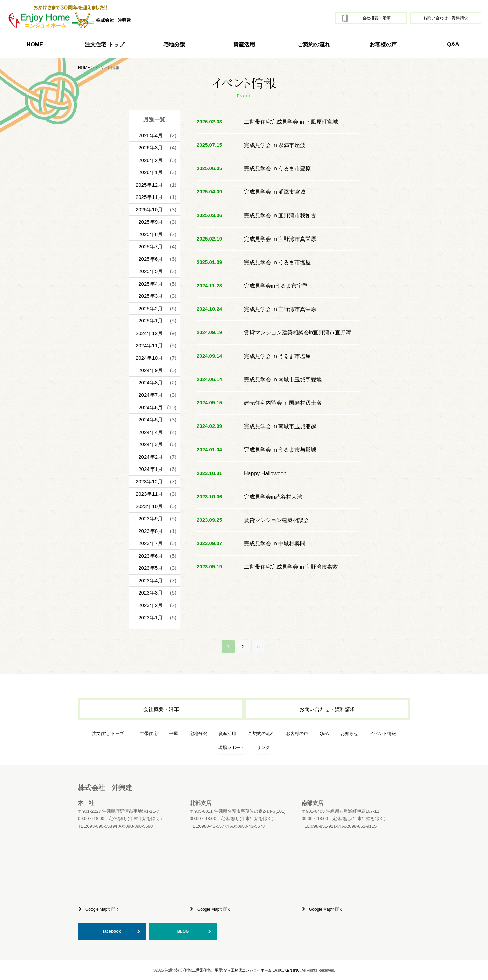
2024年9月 (150, 370)
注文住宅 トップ (108, 734)
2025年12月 (149, 185)
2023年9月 (150, 518)
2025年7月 (150, 246)
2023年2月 (150, 605)
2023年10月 (149, 506)
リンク (263, 747)
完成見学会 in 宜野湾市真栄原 (280, 239)
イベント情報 (383, 734)
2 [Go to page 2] (243, 647)
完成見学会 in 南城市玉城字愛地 (283, 380)
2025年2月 (150, 308)
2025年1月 (150, 321)
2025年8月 (150, 234)
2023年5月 (150, 568)
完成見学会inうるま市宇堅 (276, 286)
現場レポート (231, 747)
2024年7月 (150, 395)
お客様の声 (383, 45)
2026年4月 (150, 135)
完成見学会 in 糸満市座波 (275, 145)
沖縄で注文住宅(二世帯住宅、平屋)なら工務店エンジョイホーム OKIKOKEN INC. (233, 970)
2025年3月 (150, 296)
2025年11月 (149, 197)
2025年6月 (150, 259)
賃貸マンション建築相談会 (277, 520)
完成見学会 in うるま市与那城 (280, 450)
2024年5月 (150, 420)
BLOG (183, 931)
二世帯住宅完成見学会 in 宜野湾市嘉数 (291, 567)
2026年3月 (150, 148)
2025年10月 (149, 210)
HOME (35, 45)
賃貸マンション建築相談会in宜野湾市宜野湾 (298, 332)
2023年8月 (150, 531)
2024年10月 (149, 358)
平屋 (174, 734)
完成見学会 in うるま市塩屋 (277, 262)
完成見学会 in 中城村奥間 (275, 544)
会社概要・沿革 (377, 18)
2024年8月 (150, 383)
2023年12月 (149, 482)
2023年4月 (150, 580)
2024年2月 (150, 457)
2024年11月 (149, 345)
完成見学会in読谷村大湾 (273, 497)
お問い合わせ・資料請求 (446, 18)
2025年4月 (150, 284)
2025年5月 (150, 271)
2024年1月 (150, 469)
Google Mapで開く (103, 909)
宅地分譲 (174, 45)
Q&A (453, 45)
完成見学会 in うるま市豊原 (277, 169)
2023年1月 (150, 617)
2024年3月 (150, 444)
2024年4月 (150, 432)
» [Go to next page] (258, 647)
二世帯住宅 (147, 734)
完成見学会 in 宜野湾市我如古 (280, 216)
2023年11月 (149, 494)
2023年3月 (150, 593)
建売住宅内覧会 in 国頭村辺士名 (283, 403)
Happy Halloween (265, 473)
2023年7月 (150, 543)
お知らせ (349, 734)
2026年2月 (150, 160)
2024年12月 (149, 333)
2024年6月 (150, 407)
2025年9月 (150, 222)
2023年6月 (150, 556)
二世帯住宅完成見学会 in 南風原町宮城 (291, 122)
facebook (112, 931)
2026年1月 (150, 172)
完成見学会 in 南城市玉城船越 (280, 426)
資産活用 (244, 45)
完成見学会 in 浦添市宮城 (275, 192)
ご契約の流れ (314, 45)
